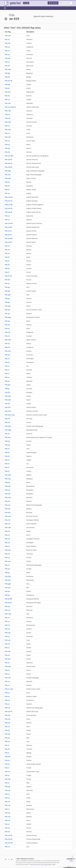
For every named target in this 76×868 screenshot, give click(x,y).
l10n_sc (7, 636)
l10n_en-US (9, 208)
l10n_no (7, 542)
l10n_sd (7, 644)
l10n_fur (7, 280)
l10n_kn (7, 419)
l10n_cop (8, 129)
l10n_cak (8, 103)
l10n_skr (8, 659)
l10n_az (7, 62)
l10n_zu (7, 847)
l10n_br (7, 88)
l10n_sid (7, 651)
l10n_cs (7, 133)
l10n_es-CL (8, 231)
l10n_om (8, 561)
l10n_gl (7, 298)
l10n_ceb (8, 111)
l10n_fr (7, 272)
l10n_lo (7, 464)
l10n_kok (8, 426)
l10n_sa (7, 629)
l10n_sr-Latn (9, 689)
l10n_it (7, 374)
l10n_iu (7, 377)
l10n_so (7, 674)
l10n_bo (7, 84)
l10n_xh (7, 820)
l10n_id (7, 362)
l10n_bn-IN (8, 81)
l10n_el (7, 190)
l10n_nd (7, 524)
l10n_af (7, 39)
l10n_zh (7, 832)
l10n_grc (8, 310)
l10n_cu (7, 141)
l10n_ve (7, 802)
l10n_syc (8, 715)
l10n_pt (7, 595)
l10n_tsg (8, 779)
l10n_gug (8, 317)
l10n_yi (7, 824)
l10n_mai (8, 475)
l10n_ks (7, 434)
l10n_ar (7, 51)
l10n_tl (7, 753)
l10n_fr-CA (8, 276)
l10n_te (7, 730)
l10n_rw (7, 625)
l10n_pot (8, 580)
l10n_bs (7, 96)
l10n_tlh (7, 756)
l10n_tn (7, 760)
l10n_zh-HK (9, 839)
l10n (12, 15)
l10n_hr (7, 336)
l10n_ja (7, 381)
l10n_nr (7, 546)
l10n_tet (7, 734)
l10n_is (7, 370)
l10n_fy (7, 283)
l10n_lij (7, 456)
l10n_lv (7, 471)
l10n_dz (7, 186)
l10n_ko (7, 422)
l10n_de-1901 (9, 156)
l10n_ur (7, 794)
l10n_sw (7, 708)
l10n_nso (8, 550)
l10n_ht (7, 343)
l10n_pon (8, 576)
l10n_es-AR (8, 227)
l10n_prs (8, 588)
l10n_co (7, 126)
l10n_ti (7, 745)
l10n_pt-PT (8, 603)
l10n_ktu (8, 437)
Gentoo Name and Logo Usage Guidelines (42, 864)
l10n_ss (7, 693)
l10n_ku (7, 441)
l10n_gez (8, 295)
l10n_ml (7, 490)
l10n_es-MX (9, 238)
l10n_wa (7, 817)
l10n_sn (7, 670)
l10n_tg (7, 738)
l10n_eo (7, 216)
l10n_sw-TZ (8, 711)
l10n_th (7, 741)
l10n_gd (7, 291)
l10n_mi (7, 482)
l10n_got (8, 306)
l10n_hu (7, 347)
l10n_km (8, 407)
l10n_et (7, 246)
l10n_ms (8, 505)
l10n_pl (7, 573)
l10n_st (7, 696)
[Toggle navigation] (5, 8)
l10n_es (7, 220)
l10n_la (7, 449)
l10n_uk (7, 790)
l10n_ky (7, 445)
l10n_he (7, 325)
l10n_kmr (8, 411)
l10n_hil (7, 332)
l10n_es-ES (8, 235)
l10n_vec (8, 805)
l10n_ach (8, 36)
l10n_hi (7, 328)
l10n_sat (8, 633)
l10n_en (7, 193)
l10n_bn (7, 77)
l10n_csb (8, 137)
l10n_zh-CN (9, 835)
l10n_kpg (8, 430)
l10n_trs (7, 772)
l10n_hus (8, 351)
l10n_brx (8, 92)
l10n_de (7, 152)
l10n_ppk (8, 584)
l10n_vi (7, 809)
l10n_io (7, 366)
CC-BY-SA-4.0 (21, 864)
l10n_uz (7, 798)
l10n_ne (7, 531)
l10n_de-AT (8, 160)
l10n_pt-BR (8, 599)
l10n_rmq (8, 614)
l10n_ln (7, 460)
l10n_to (7, 764)
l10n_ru (7, 621)
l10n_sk (7, 655)
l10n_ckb (8, 122)
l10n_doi (8, 175)
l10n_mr (7, 501)
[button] (53, 3)
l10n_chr (8, 118)
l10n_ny (7, 554)
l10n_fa (7, 253)
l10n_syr (8, 719)
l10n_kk (7, 404)
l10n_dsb (8, 178)
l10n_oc (7, 558)
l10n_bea (8, 69)
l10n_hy (7, 355)
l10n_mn (8, 494)
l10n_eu (7, 250)
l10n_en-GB (9, 205)
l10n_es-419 (9, 223)
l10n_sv (7, 704)
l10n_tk (7, 749)
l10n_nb (7, 520)
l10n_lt (7, 467)
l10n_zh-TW (9, 843)
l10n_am (8, 43)
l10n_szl (7, 723)
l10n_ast (8, 58)
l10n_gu (7, 313)
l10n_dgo (8, 171)
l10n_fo (7, 268)
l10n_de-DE (8, 167)
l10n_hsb (8, 340)
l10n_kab (8, 396)
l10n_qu (7, 606)
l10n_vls (7, 813)
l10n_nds (8, 527)
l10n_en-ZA (8, 212)
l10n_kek (8, 400)
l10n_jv (7, 389)
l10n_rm (7, 610)
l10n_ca (7, 99)
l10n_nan (8, 516)
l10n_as (7, 54)
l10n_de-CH (9, 163)
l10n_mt (7, 509)
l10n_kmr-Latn (10, 415)
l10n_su (7, 700)
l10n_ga (7, 287)
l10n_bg (7, 73)
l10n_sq (7, 681)
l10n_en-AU (9, 197)
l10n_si (7, 648)
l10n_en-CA (9, 201)
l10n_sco (8, 640)
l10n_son (8, 678)
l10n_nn (7, 539)
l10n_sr (7, 685)
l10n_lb (7, 452)
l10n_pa (7, 569)
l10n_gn (7, 302)
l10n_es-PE (8, 242)
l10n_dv (7, 182)
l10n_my (8, 512)
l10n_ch (7, 114)
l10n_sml (8, 666)
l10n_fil (7, 265)
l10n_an (7, 47)
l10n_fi (7, 261)
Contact (70, 859)
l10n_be (7, 66)
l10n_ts (7, 775)
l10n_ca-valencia (10, 107)
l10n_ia (7, 359)
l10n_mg (8, 479)
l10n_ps (7, 591)
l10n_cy (7, 145)
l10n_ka (7, 392)
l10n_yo (7, 828)
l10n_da (7, 148)
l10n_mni (8, 497)
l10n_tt (7, 783)
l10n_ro (7, 618)
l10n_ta (7, 726)
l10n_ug (7, 787)
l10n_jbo (8, 385)
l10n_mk (8, 486)
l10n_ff (7, 257)
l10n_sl (7, 663)
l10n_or (7, 565)
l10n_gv (7, 321)
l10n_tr (7, 768)
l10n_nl (7, 535)
